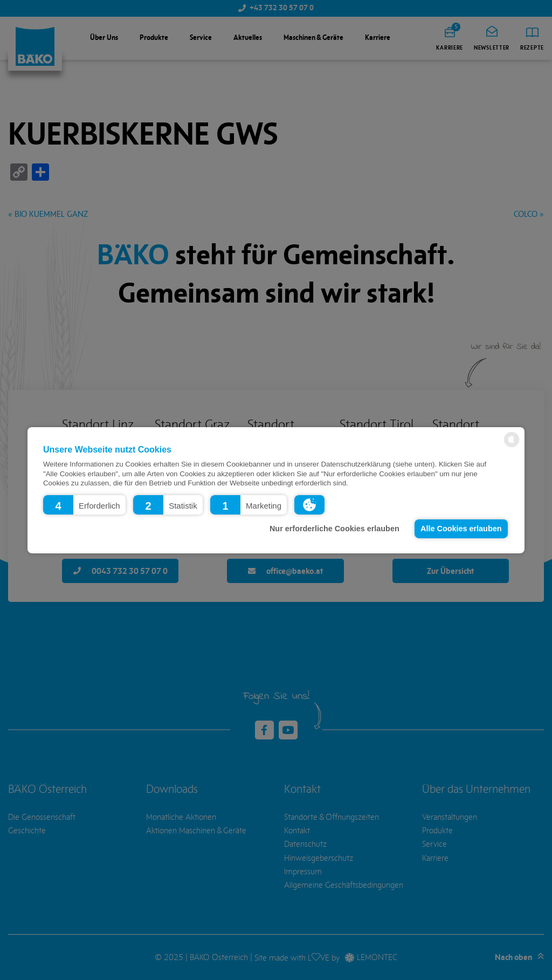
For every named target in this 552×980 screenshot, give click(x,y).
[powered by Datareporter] (512, 446)
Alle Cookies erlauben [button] (461, 529)
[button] (84, 504)
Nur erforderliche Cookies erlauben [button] (334, 529)
